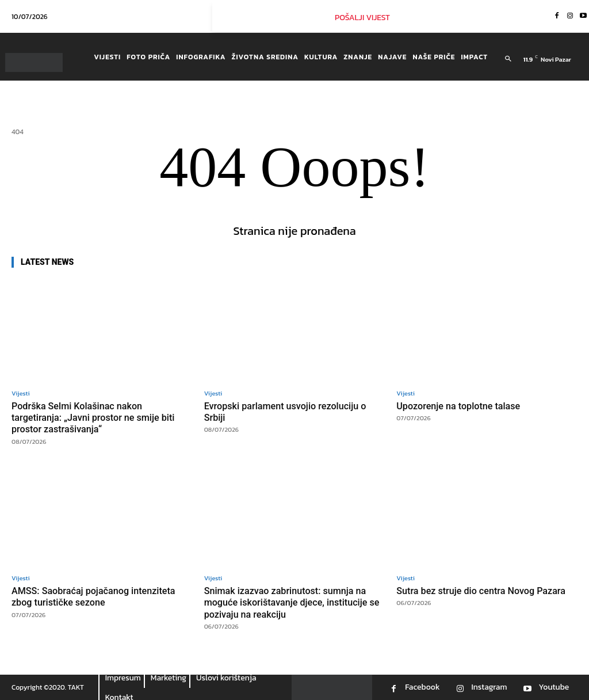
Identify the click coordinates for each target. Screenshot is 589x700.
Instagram (489, 687)
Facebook (422, 687)
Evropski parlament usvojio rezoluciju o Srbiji (290, 412)
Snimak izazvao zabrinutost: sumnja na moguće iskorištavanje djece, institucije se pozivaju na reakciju (290, 602)
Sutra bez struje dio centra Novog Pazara (485, 591)
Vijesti (21, 393)
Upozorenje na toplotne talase (461, 406)
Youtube (554, 687)
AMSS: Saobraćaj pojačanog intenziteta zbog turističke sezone (98, 596)
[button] (508, 59)
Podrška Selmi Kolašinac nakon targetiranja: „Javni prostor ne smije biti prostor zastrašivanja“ (97, 418)
